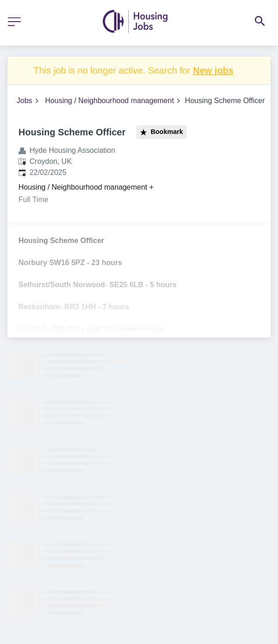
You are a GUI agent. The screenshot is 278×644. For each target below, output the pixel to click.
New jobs (213, 70)
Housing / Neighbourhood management (109, 101)
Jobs (24, 101)
